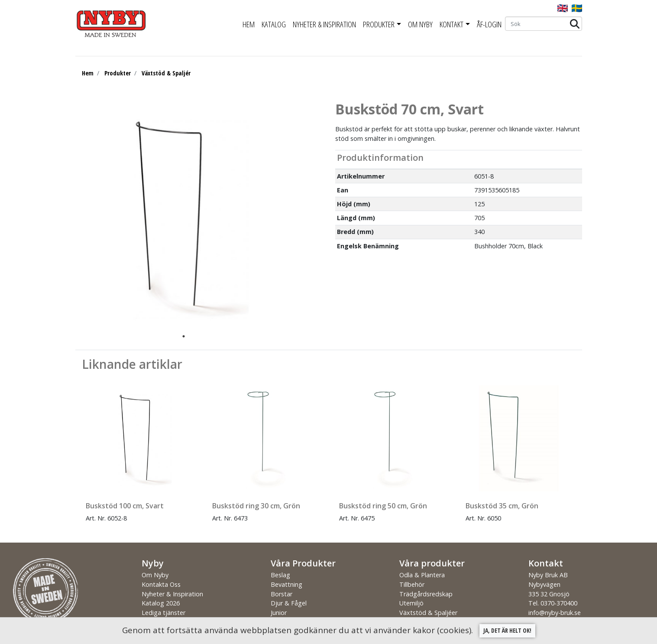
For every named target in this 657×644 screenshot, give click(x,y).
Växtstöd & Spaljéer (428, 613)
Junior (279, 613)
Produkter (379, 24)
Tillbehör (412, 584)
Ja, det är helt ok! (507, 630)
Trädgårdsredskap (426, 594)
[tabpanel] (177, 215)
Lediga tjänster (163, 613)
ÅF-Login (489, 24)
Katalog (274, 24)
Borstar (282, 594)
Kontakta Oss (161, 584)
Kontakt (451, 24)
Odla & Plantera (422, 575)
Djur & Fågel (289, 603)
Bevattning (286, 584)
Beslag (280, 575)
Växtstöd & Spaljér (166, 73)
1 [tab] (184, 336)
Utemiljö (411, 603)
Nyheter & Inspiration (324, 24)
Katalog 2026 (161, 603)
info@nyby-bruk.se (555, 613)
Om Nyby (420, 24)
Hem (249, 24)
